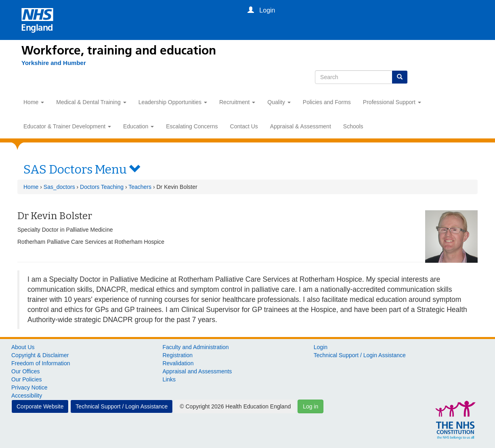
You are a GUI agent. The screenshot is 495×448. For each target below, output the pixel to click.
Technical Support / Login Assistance (360, 355)
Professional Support (392, 102)
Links (169, 379)
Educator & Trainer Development (67, 126)
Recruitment (237, 102)
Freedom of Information (41, 363)
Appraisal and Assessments (197, 371)
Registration (177, 355)
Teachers (140, 187)
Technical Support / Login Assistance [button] (122, 406)
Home (34, 102)
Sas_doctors (59, 187)
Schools (353, 126)
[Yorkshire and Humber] (54, 63)
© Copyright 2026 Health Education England (235, 406)
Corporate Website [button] (40, 406)
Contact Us (244, 126)
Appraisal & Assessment (301, 126)
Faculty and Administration (195, 347)
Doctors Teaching (102, 187)
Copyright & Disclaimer (40, 355)
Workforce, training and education (119, 50)
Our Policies (26, 379)
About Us (23, 347)
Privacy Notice (29, 387)
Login (321, 347)
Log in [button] (310, 406)
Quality (279, 102)
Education (138, 126)
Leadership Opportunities (173, 102)
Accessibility (27, 396)
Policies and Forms (327, 102)
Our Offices (26, 371)
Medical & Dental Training (91, 102)
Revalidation (178, 363)
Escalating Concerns (192, 126)
